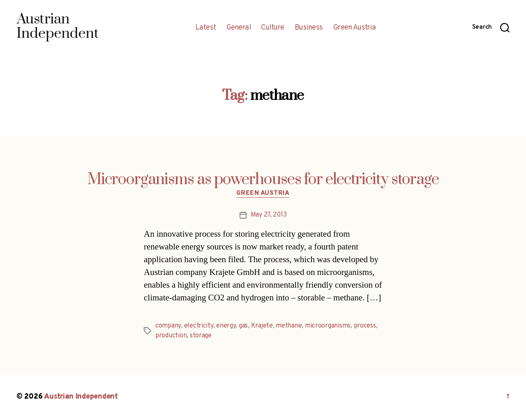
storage (201, 336)
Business (309, 28)
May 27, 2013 (269, 215)
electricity (199, 326)
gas (243, 326)
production (171, 336)
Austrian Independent (81, 397)
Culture (273, 28)
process (365, 326)
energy (226, 326)
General (239, 28)
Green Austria (355, 28)
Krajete (262, 326)
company (168, 326)
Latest (206, 28)
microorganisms (328, 326)
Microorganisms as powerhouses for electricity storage (263, 180)
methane (289, 326)
